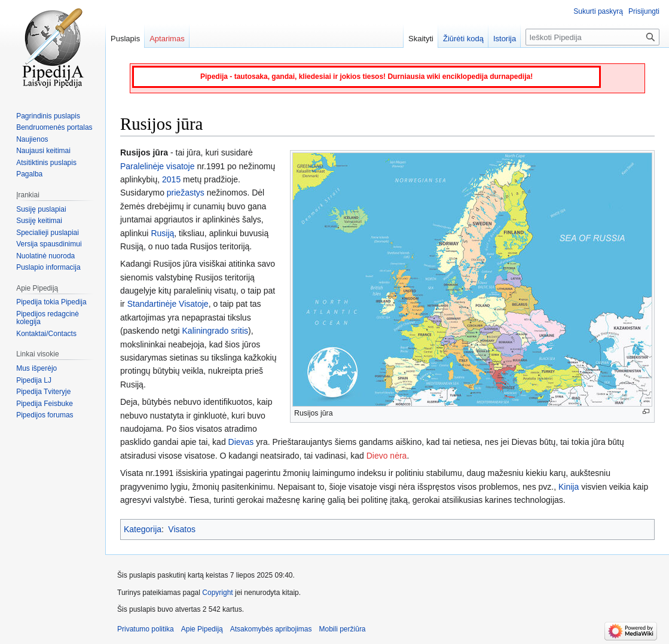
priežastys (186, 193)
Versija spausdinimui (49, 244)
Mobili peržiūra (343, 629)
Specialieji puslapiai (48, 233)
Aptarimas (167, 39)
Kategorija (143, 529)
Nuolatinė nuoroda (45, 256)
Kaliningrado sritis (216, 331)
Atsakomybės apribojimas (271, 629)
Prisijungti (644, 11)
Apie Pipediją (202, 629)
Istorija (505, 39)
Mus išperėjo (36, 368)
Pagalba (29, 174)
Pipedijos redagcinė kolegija (48, 318)
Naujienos (32, 139)
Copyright (217, 593)
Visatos (182, 529)
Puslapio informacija (48, 267)
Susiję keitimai (39, 221)
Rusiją (162, 233)
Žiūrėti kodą (463, 39)
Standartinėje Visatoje (168, 304)
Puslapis (125, 39)
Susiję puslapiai (41, 209)
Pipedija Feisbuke (45, 404)
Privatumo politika (146, 629)
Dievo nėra (387, 456)
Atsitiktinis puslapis (46, 163)
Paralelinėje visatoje (158, 166)
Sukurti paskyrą (598, 11)
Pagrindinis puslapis (48, 116)
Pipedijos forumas (45, 415)
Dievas (241, 442)
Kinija (569, 487)
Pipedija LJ (34, 380)
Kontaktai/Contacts (46, 334)
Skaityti (421, 39)
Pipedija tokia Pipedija (51, 302)
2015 (171, 179)
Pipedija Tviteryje (43, 392)
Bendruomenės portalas (54, 127)
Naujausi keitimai (43, 151)
